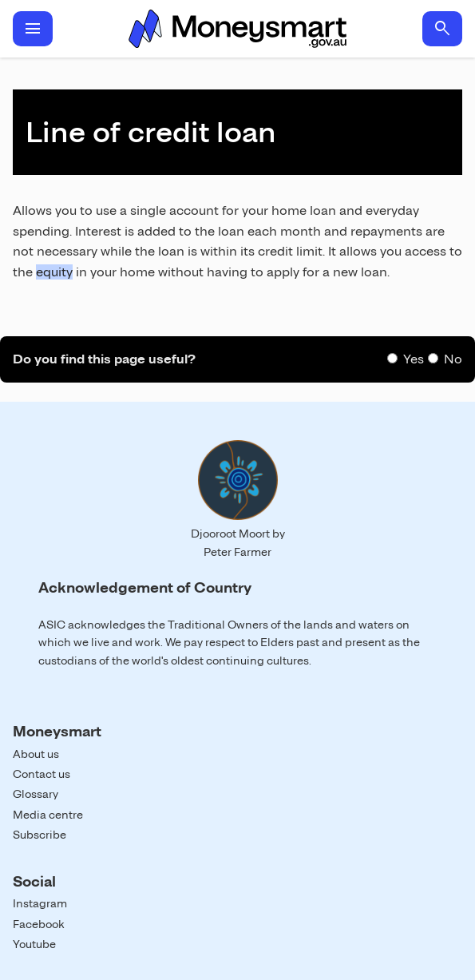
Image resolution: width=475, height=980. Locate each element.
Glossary (36, 794)
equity (54, 272)
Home (238, 29)
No (453, 359)
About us (36, 754)
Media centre (48, 815)
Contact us (42, 774)
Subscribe (40, 835)
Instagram (40, 903)
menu (33, 29)
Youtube (34, 944)
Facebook (39, 924)
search (442, 29)
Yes (414, 359)
